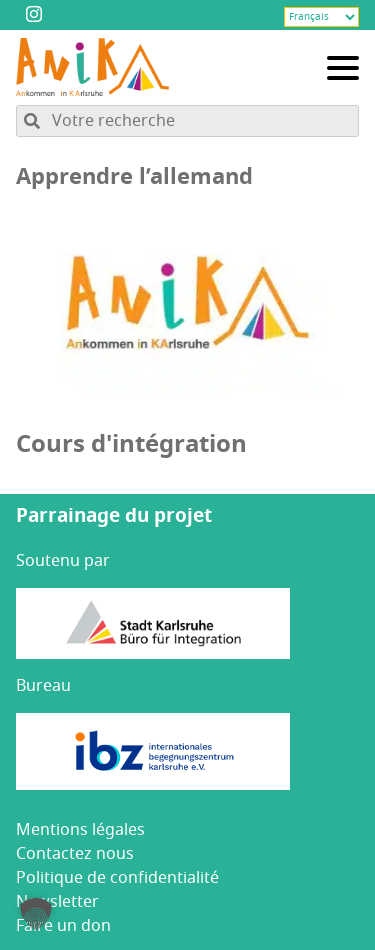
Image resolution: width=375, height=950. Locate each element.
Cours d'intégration (131, 444)
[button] (36, 914)
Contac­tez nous (75, 854)
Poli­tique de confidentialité (117, 878)
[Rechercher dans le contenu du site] (187, 121)
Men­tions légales (80, 830)
